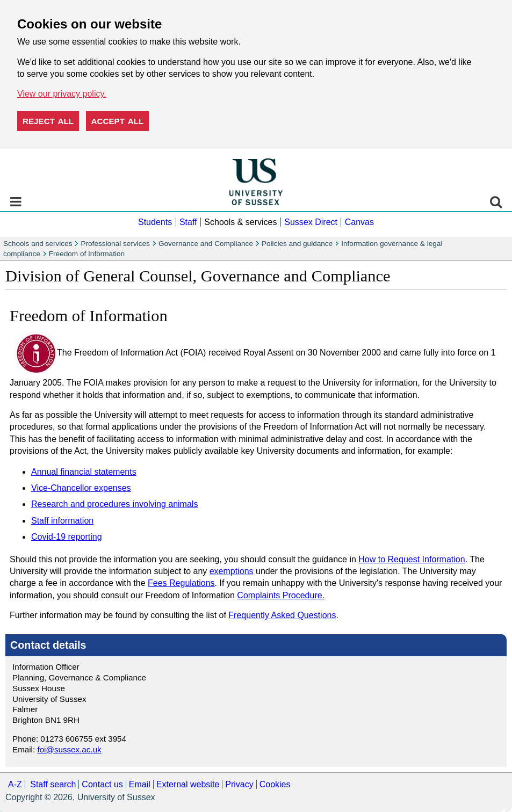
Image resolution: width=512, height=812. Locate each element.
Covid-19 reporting (67, 537)
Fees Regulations (181, 583)
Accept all (118, 121)
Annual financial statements (84, 472)
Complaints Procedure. (281, 595)
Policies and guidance (297, 244)
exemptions (232, 571)
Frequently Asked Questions (282, 615)
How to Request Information (412, 559)
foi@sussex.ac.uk (69, 749)
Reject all (48, 121)
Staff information (62, 521)
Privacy (239, 784)
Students (155, 222)
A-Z (15, 784)
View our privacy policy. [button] (62, 94)
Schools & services (240, 222)
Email (140, 784)
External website (188, 784)
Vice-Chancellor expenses (81, 488)
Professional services (115, 244)
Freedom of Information (87, 254)
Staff (188, 222)
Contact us (102, 784)
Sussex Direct (311, 222)
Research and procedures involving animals (114, 504)
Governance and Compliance (206, 244)
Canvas (359, 222)
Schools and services (38, 244)
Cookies (275, 784)
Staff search (53, 784)
